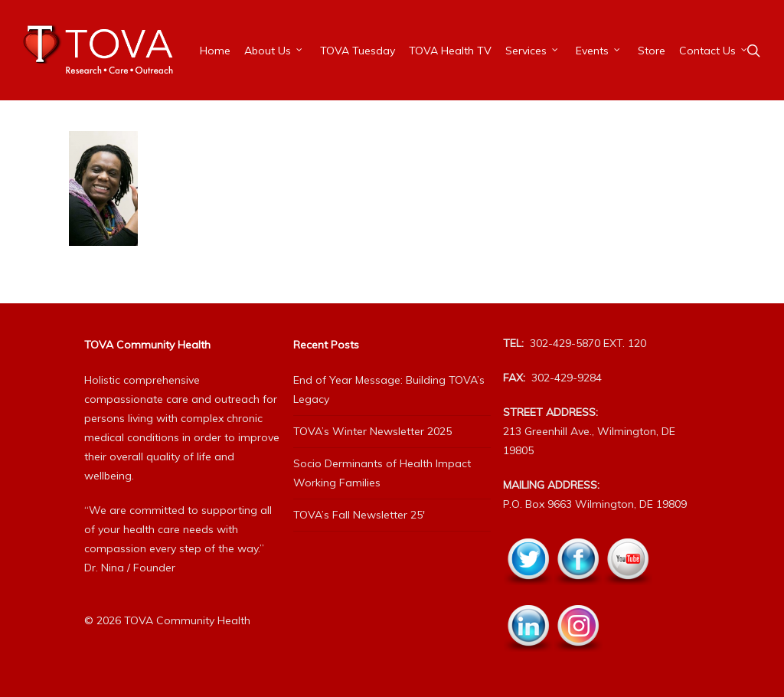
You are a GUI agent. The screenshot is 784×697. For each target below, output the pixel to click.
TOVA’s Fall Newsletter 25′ (359, 515)
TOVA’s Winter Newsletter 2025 (372, 431)
